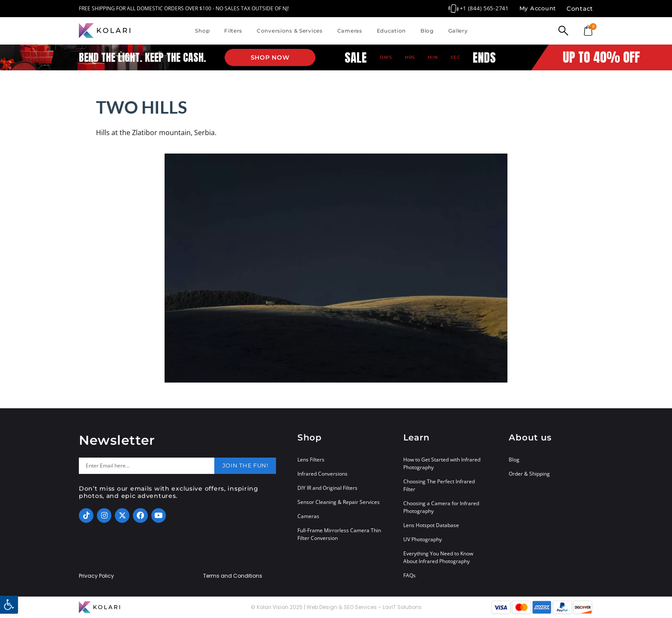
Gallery (458, 31)
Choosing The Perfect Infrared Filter (439, 485)
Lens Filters (311, 460)
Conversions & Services (290, 31)
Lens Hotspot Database (431, 525)
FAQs (409, 575)
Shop (202, 31)
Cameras (350, 31)
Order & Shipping (529, 474)
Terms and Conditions (233, 576)
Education (391, 31)
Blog (427, 31)
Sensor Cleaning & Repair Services (339, 502)
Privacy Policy (96, 576)
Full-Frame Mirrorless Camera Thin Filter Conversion (339, 534)
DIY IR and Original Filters (327, 488)
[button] (9, 605)
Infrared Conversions (322, 474)
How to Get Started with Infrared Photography (442, 463)
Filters (233, 31)
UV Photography (423, 539)
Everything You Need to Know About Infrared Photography (438, 557)
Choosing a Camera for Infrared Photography (441, 507)
